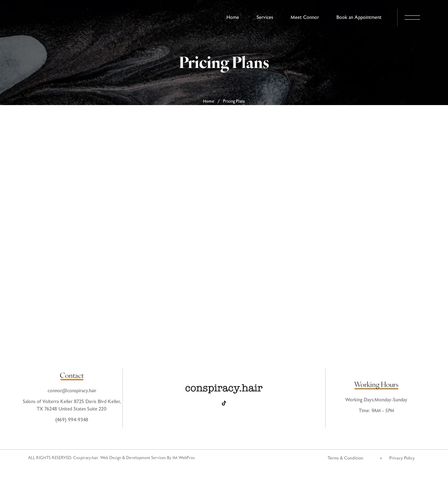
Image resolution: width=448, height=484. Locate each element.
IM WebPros (184, 458)
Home (209, 102)
